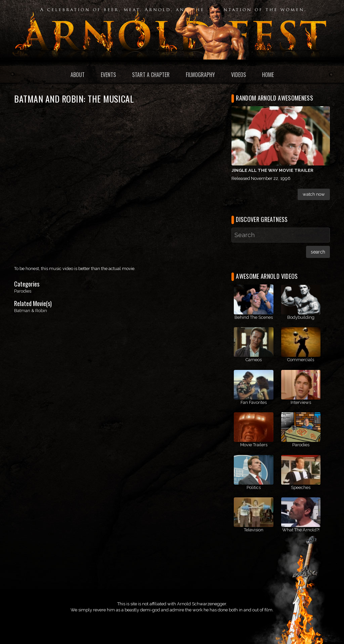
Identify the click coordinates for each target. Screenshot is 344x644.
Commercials (301, 360)
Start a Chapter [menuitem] (151, 75)
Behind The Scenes (254, 317)
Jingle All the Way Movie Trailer (272, 170)
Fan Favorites (254, 402)
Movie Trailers (254, 445)
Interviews (301, 402)
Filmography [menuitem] (200, 75)
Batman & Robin (31, 311)
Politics (254, 487)
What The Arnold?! (301, 530)
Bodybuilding (301, 317)
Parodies (23, 291)
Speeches (301, 487)
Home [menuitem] (268, 75)
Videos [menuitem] (239, 75)
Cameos (254, 360)
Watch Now (314, 194)
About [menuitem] (78, 75)
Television (254, 530)
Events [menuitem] (108, 75)
